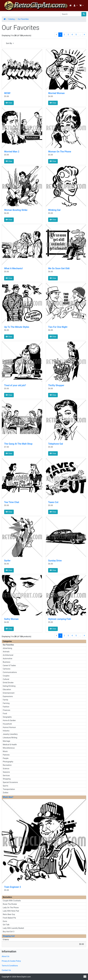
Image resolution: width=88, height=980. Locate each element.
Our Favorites (23, 19)
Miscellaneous (9, 748)
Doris (5, 921)
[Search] (71, 14)
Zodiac (6, 793)
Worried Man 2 (12, 152)
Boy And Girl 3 (9, 932)
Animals (6, 652)
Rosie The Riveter (10, 904)
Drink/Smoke (8, 683)
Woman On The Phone (60, 152)
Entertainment (9, 693)
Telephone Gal (56, 444)
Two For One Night (58, 327)
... (80, 35)
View (9, 103)
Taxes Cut (53, 502)
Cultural (6, 679)
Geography (7, 717)
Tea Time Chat (12, 502)
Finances (6, 710)
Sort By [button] (9, 43)
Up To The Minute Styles (17, 327)
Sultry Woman (11, 619)
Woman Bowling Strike (16, 210)
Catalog (11, 19)
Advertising (7, 648)
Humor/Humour (9, 727)
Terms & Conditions (10, 966)
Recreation (7, 765)
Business (7, 662)
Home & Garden (9, 720)
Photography (8, 762)
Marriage (6, 741)
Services (6, 775)
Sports (5, 786)
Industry (6, 731)
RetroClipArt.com (24, 977)
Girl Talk (6, 925)
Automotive (8, 659)
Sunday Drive (55, 561)
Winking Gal (54, 210)
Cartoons (7, 669)
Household (7, 724)
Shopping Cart (9, 936)
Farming (6, 703)
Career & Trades (9, 665)
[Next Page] (84, 35)
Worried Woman (56, 93)
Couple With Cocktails (12, 901)
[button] (75, 6)
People (6, 758)
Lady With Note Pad (11, 911)
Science (6, 769)
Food (5, 713)
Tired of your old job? (15, 385)
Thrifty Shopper (56, 385)
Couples (6, 676)
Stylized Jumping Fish (60, 619)
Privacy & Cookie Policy (11, 961)
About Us (5, 956)
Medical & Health (10, 745)
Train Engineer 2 (13, 887)
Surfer (7, 561)
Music (5, 751)
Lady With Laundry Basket (13, 928)
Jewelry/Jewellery (10, 734)
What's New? (8, 797)
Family (5, 700)
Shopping (7, 779)
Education (7, 689)
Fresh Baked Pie (9, 918)
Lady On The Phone (11, 908)
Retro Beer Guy (9, 914)
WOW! (7, 93)
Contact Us (6, 970)
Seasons (6, 772)
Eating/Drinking (9, 686)
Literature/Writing (10, 738)
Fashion (6, 707)
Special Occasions (10, 782)
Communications (10, 672)
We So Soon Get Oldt (59, 268)
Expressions (8, 696)
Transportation (9, 789)
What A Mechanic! (14, 268)
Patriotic (6, 755)
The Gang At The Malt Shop (18, 444)
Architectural (8, 655)
